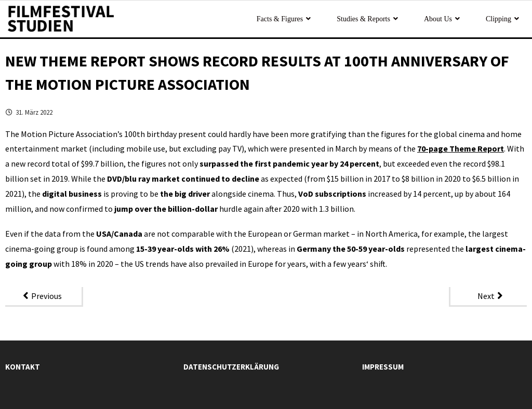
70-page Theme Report (461, 148)
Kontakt (23, 367)
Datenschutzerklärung (231, 367)
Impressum (383, 367)
